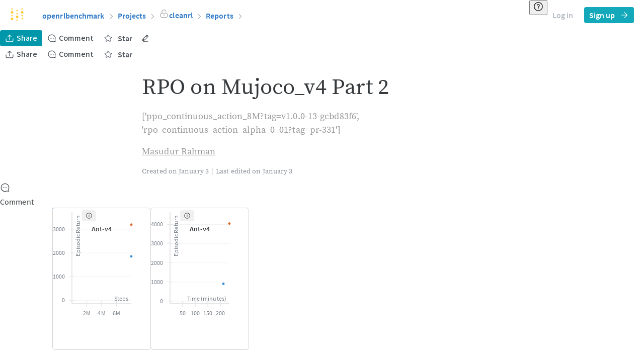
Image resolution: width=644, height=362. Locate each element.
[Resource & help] (538, 8)
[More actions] (145, 38)
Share (21, 38)
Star (118, 38)
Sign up (609, 15)
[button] (181, 15)
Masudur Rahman (179, 152)
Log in (563, 15)
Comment (70, 38)
